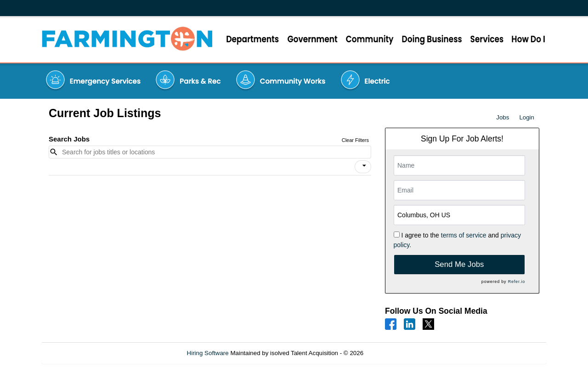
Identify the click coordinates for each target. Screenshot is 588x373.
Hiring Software (208, 353)
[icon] (364, 166)
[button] (363, 167)
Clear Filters (355, 140)
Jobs (503, 117)
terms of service (464, 235)
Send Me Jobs (459, 264)
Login (527, 117)
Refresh (391, 353)
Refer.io (517, 282)
